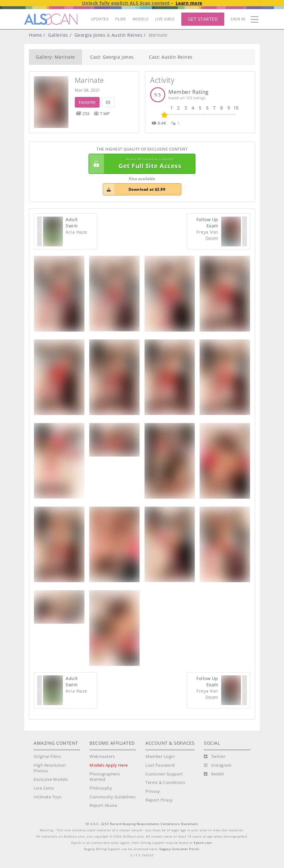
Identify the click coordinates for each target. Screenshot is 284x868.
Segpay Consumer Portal (179, 849)
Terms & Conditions (165, 783)
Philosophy (101, 788)
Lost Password (160, 765)
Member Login (160, 756)
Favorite (87, 102)
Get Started (203, 19)
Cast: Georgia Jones (112, 57)
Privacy (153, 791)
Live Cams (44, 788)
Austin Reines (127, 35)
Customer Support (164, 774)
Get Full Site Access (140, 164)
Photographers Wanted (105, 777)
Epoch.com (203, 843)
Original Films (47, 756)
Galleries (58, 35)
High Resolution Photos (50, 768)
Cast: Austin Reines (171, 57)
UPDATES (100, 19)
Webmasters (102, 756)
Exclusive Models (51, 779)
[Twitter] (215, 757)
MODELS (141, 19)
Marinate (89, 80)
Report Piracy (159, 800)
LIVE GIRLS (165, 19)
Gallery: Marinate (55, 57)
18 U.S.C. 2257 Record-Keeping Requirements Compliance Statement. (142, 824)
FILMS (121, 19)
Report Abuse (103, 805)
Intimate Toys (48, 797)
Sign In (238, 19)
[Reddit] (214, 774)
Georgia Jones (90, 35)
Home (35, 35)
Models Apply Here (109, 765)
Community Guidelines (112, 797)
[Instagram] (218, 765)
